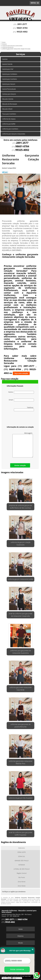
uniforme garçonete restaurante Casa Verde (21, 689)
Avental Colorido (7, 64)
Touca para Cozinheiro (9, 114)
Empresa (20, 936)
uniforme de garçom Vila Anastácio (20, 798)
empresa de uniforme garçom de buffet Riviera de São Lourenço (20, 507)
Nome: (21, 392)
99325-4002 (22, 32)
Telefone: (24, 409)
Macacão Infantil (7, 109)
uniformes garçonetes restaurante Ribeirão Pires (20, 762)
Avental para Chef (8, 69)
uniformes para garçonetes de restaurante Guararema (21, 652)
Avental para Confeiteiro (10, 74)
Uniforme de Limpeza (9, 119)
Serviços (20, 54)
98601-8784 (22, 28)
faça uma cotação (21, 373)
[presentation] (21, 419)
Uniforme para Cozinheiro (10, 129)
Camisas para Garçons (9, 94)
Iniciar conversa (17, 969)
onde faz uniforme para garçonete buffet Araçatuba (20, 834)
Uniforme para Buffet (9, 124)
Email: (21, 400)
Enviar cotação (20, 465)
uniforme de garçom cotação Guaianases (20, 544)
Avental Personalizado (9, 89)
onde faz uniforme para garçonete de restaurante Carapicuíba (20, 615)
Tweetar (5, 172)
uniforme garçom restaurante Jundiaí (20, 579)
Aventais (5, 59)
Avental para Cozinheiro (10, 79)
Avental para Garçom (9, 84)
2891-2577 (22, 24)
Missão (20, 943)
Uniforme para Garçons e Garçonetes (14, 134)
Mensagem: (23, 445)
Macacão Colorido (8, 99)
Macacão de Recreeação (10, 104)
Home (20, 929)
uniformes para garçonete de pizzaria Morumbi (20, 725)
